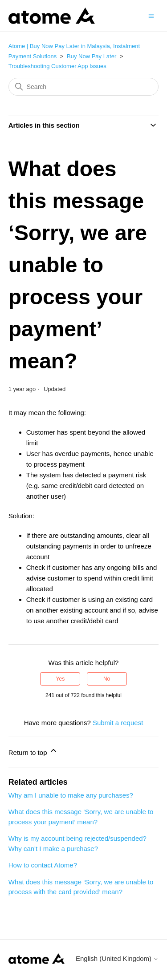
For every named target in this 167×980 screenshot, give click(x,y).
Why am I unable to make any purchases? (71, 795)
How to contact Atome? (43, 865)
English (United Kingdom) (117, 958)
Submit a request (118, 723)
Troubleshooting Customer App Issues (57, 66)
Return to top (33, 751)
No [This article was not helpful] (107, 679)
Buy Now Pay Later (92, 56)
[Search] (84, 87)
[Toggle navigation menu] (151, 15)
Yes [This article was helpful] (61, 679)
